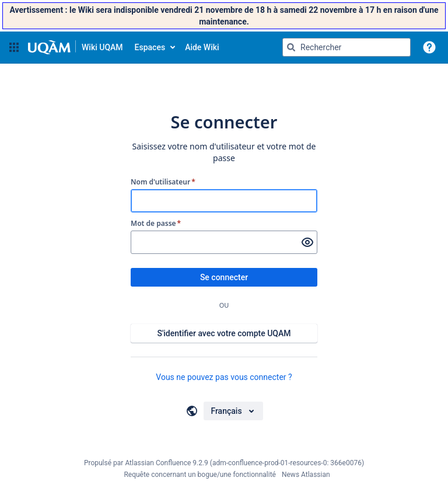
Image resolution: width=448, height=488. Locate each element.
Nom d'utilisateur (163, 182)
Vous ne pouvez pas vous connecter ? (224, 377)
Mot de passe (156, 224)
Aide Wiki (202, 47)
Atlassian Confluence (158, 463)
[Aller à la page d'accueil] (76, 47)
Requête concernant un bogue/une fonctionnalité (200, 475)
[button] (14, 47)
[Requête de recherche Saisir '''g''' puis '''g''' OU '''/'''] (346, 47)
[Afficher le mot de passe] (307, 242)
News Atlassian (306, 475)
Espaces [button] (150, 47)
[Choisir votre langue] (233, 411)
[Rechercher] (291, 47)
